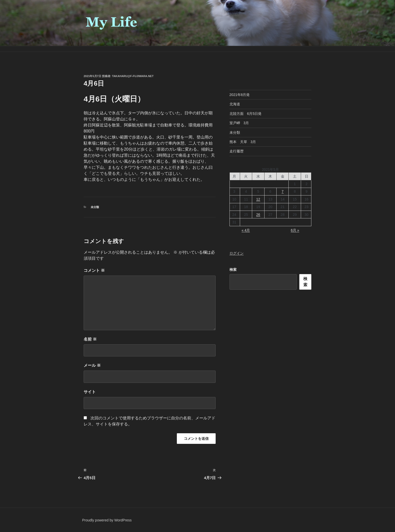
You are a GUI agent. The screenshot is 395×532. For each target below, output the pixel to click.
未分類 (95, 207)
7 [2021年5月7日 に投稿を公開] (283, 191)
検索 (233, 270)
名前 (90, 339)
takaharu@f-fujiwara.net (133, 76)
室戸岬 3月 (239, 123)
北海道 (235, 104)
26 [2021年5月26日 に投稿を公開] (258, 215)
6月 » (295, 230)
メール (92, 365)
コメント (94, 270)
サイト (90, 392)
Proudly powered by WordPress (107, 520)
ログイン (237, 253)
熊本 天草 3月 (243, 142)
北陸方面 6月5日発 (246, 114)
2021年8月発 (240, 95)
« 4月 (246, 230)
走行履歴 (237, 151)
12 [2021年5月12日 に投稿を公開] (258, 199)
